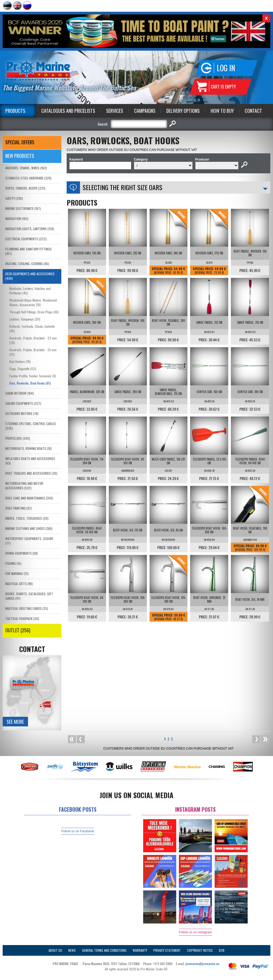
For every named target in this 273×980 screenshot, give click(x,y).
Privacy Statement (167, 950)
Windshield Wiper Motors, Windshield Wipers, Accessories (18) (33, 302)
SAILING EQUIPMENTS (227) (23, 403)
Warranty (140, 950)
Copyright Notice (200, 950)
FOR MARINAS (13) (17, 573)
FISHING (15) (13, 563)
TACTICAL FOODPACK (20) (22, 619)
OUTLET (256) (18, 630)
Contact (253, 111)
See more (15, 722)
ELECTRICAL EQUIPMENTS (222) (26, 239)
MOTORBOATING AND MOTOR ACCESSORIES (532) (24, 486)
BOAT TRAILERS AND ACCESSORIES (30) (31, 473)
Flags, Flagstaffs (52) (23, 369)
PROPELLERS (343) (18, 438)
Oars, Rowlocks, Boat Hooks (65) (30, 383)
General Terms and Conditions (104, 950)
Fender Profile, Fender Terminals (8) (33, 376)
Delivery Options (183, 111)
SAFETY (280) (14, 198)
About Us (55, 950)
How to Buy (222, 111)
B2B (222, 950)
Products (15, 111)
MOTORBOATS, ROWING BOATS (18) (29, 448)
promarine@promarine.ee (202, 964)
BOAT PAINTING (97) (19, 508)
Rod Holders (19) (20, 361)
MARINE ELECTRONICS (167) (23, 208)
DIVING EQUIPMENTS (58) (22, 553)
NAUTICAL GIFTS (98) (19, 584)
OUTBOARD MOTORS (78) (22, 413)
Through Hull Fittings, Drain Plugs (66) (34, 312)
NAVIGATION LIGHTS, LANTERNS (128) (30, 229)
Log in (226, 68)
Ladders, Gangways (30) (25, 319)
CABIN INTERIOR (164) (20, 393)
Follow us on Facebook (77, 831)
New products (20, 156)
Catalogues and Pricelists (68, 111)
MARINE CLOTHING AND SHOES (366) (29, 528)
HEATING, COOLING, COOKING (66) (27, 264)
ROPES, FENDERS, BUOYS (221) (25, 188)
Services (115, 111)
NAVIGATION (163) (17, 219)
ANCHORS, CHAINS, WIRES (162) (26, 168)
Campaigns (145, 111)
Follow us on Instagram (195, 932)
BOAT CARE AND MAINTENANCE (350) (29, 498)
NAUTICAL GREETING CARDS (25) (27, 608)
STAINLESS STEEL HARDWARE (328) (28, 178)
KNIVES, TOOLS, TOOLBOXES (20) (27, 518)
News (72, 950)
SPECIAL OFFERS (20, 142)
